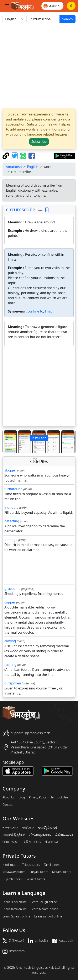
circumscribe (21, 209)
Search (67, 19)
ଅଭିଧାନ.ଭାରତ (11, 842)
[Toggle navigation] (7, 6)
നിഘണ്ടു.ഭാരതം (40, 835)
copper (10, 602)
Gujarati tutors (12, 879)
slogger (10, 470)
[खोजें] (44, 19)
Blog (22, 797)
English (33, 167)
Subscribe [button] (39, 142)
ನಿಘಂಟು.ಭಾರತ (64, 835)
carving (10, 641)
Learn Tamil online (15, 909)
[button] (8, 441)
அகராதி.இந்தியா (14, 835)
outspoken (13, 683)
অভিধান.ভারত (32, 842)
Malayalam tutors (14, 872)
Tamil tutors (52, 865)
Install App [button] (39, 438)
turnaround (13, 489)
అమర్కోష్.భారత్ (48, 828)
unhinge (11, 540)
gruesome (12, 589)
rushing (10, 665)
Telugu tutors (31, 865)
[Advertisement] (39, 66)
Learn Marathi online (45, 909)
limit (48, 311)
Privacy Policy (38, 797)
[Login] (71, 6)
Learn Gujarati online (16, 916)
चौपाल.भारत (51, 842)
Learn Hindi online (15, 902)
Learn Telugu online (44, 902)
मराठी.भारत (28, 828)
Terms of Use (59, 797)
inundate (11, 507)
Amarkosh (14, 167)
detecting (12, 521)
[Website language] (52, 6)
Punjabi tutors (39, 872)
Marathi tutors (62, 872)
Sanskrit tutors (35, 879)
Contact (8, 805)
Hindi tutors (10, 865)
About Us (9, 797)
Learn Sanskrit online (48, 916)
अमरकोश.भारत (10, 828)
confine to (35, 311)
